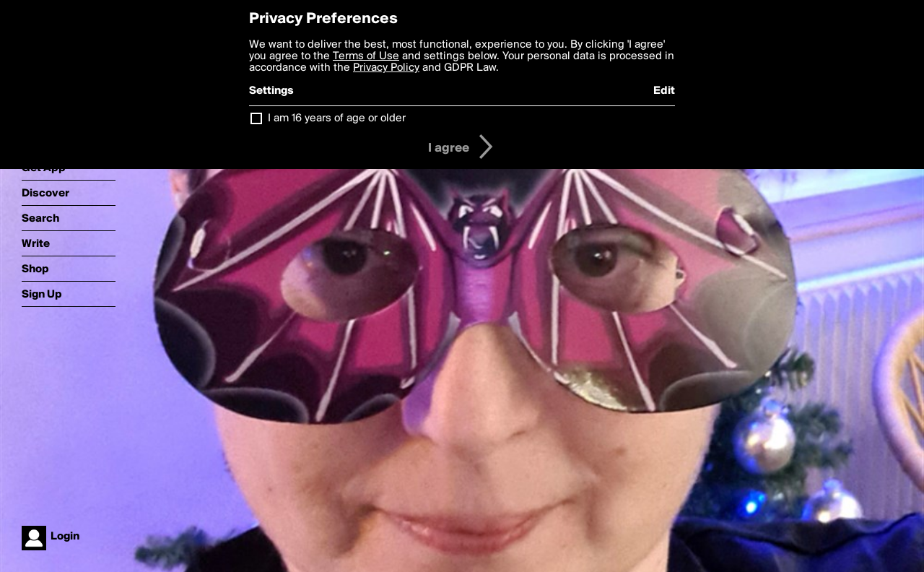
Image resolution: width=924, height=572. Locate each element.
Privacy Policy (386, 68)
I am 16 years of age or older (337, 118)
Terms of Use (366, 56)
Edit (664, 91)
